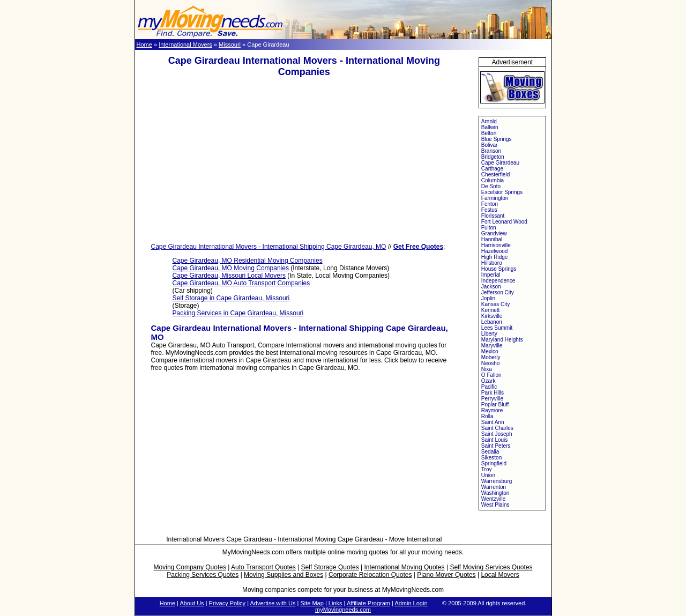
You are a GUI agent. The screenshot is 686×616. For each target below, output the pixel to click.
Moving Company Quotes (190, 567)
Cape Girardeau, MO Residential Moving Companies (248, 261)
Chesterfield (495, 175)
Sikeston (491, 458)
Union (488, 475)
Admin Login (411, 603)
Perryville (492, 399)
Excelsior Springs (502, 192)
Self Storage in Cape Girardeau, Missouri (231, 298)
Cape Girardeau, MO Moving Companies (231, 268)
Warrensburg (497, 481)
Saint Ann (493, 422)
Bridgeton (493, 157)
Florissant (493, 216)
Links (335, 603)
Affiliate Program (368, 603)
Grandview (494, 233)
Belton (489, 133)
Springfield (494, 463)
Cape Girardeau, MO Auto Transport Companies (241, 283)
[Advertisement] (304, 160)
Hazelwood (494, 251)
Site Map (312, 603)
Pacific (489, 387)
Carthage (492, 169)
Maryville (492, 346)
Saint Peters (496, 446)
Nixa (487, 369)
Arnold (489, 121)
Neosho (490, 363)
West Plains (495, 505)
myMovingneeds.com (343, 610)
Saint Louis (494, 440)
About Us (192, 603)
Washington (495, 493)
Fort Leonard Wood (504, 222)
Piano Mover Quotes (446, 575)
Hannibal (492, 239)
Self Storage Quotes (330, 567)
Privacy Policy (227, 603)
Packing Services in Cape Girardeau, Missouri (238, 313)
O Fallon (491, 375)
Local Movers (500, 575)
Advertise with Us (273, 603)
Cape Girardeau (500, 163)
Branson (491, 151)
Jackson (491, 287)
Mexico (490, 351)
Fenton (490, 204)
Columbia (493, 180)
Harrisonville (496, 245)
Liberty (489, 334)
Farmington (495, 198)
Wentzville (493, 499)
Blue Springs (497, 139)
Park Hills (493, 393)
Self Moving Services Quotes (491, 567)
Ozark (489, 381)
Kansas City (495, 304)
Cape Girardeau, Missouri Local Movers (229, 276)
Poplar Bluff (495, 405)
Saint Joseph (497, 434)
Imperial (491, 275)
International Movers (185, 44)
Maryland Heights (502, 340)
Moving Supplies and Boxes (284, 575)
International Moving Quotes (404, 567)
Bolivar (490, 145)
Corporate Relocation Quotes (370, 575)
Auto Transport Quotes (263, 567)
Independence (498, 281)
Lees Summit (497, 328)
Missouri (230, 44)
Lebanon (492, 322)
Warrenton (494, 487)
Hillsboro (492, 263)
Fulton (489, 228)
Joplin (488, 298)
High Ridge (494, 257)
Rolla (487, 416)
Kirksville (492, 316)
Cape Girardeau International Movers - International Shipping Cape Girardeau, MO (269, 247)
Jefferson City (498, 292)
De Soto (491, 186)
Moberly (491, 357)
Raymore (492, 410)
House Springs (499, 269)
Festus (489, 210)
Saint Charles (497, 428)
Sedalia (490, 452)
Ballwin (490, 127)
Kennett (490, 310)
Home (144, 44)
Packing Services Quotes (203, 575)
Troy (487, 469)
